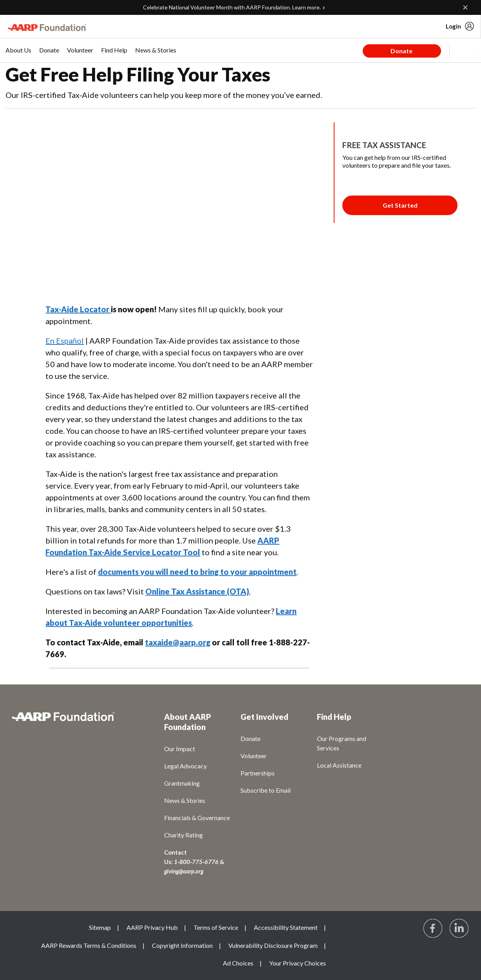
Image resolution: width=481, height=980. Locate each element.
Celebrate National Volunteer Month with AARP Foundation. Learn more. (232, 7)
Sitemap (100, 927)
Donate (401, 51)
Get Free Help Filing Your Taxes (138, 74)
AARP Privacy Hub (152, 927)
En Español (65, 341)
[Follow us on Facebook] (433, 929)
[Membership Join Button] (400, 205)
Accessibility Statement (286, 927)
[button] (462, 51)
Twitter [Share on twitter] (73, 291)
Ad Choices (238, 963)
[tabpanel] (419, 50)
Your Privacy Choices (297, 963)
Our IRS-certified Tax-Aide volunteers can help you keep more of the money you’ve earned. (164, 95)
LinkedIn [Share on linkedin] (91, 291)
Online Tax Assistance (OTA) (197, 591)
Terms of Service (216, 927)
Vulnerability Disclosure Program (273, 945)
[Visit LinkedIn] (459, 929)
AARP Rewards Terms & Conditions (89, 945)
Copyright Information (182, 945)
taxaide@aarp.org (178, 642)
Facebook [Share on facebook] (55, 291)
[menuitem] (18, 54)
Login (453, 26)
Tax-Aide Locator (78, 309)
